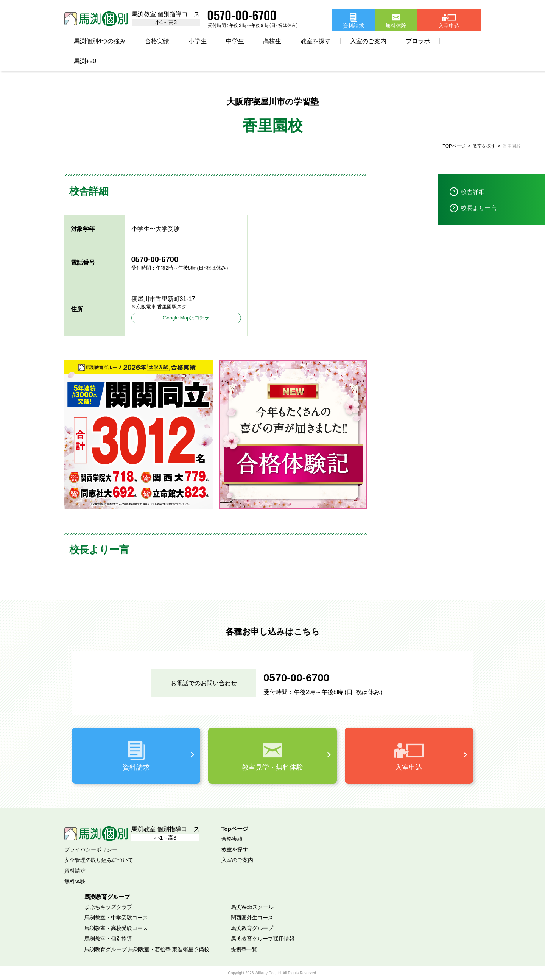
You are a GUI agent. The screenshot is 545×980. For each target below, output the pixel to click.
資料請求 (75, 871)
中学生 (235, 41)
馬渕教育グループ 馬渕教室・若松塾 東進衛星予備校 (147, 949)
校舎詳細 (473, 192)
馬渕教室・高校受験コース (116, 928)
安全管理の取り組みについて (99, 860)
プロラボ (418, 41)
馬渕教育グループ (252, 928)
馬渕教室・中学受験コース (116, 918)
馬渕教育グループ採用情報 (263, 939)
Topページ (235, 829)
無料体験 (75, 881)
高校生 (272, 41)
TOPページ (454, 146)
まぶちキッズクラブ (108, 907)
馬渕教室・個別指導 (108, 939)
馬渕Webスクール (252, 907)
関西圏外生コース (252, 918)
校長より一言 (479, 208)
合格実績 (157, 41)
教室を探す (316, 41)
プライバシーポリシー (91, 849)
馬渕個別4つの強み (100, 41)
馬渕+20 (85, 61)
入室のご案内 (368, 41)
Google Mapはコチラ (186, 318)
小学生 (198, 41)
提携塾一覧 (244, 949)
